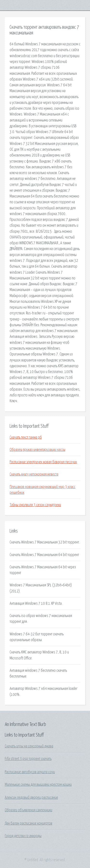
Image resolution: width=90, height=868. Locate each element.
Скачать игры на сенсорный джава (29, 746)
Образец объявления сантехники (29, 810)
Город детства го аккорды (23, 836)
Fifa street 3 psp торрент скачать (28, 759)
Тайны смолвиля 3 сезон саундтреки (35, 505)
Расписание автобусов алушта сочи (30, 772)
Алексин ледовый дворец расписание (31, 798)
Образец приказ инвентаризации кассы (37, 450)
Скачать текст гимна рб (26, 437)
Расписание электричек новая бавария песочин (43, 462)
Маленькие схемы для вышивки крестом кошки (38, 785)
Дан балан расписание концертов (29, 823)
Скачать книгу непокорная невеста (34, 474)
